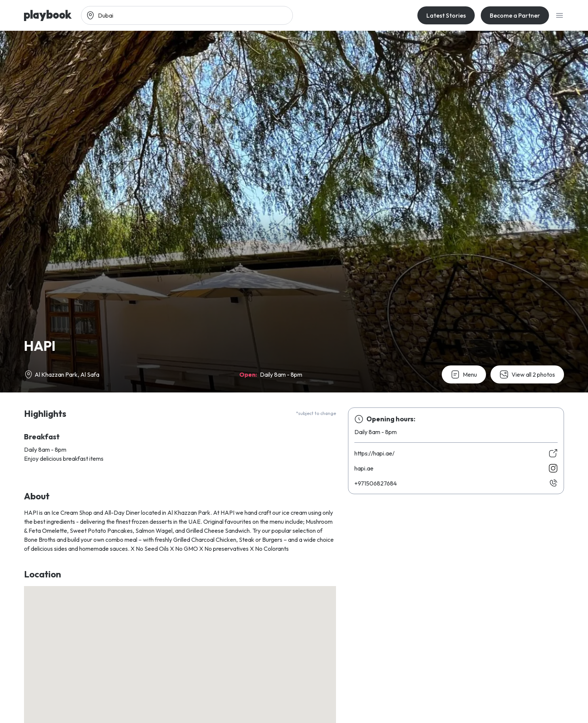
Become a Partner (515, 15)
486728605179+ (376, 483)
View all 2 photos (527, 374)
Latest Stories (446, 15)
